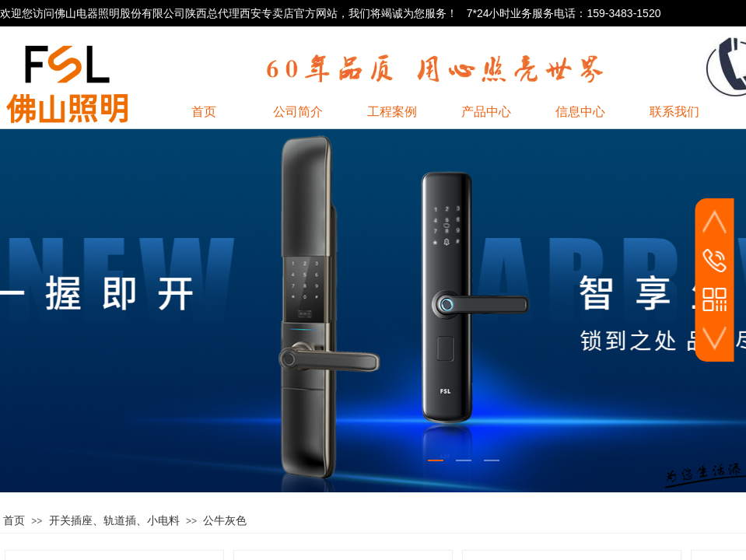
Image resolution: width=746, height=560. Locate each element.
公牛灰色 (225, 521)
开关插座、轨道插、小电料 (114, 521)
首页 (14, 521)
